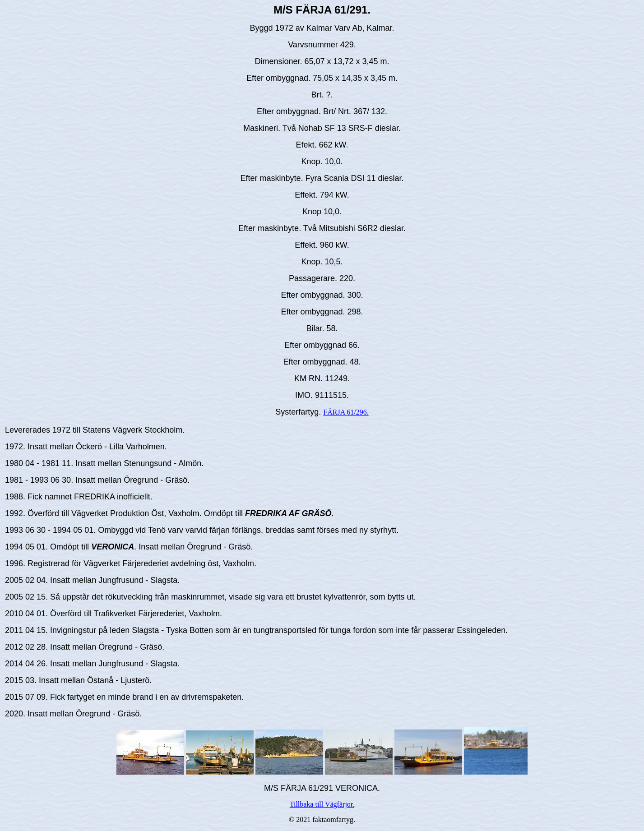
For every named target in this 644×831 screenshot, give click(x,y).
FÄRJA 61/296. (346, 412)
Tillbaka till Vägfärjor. (322, 804)
